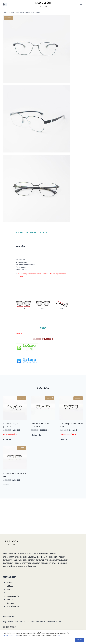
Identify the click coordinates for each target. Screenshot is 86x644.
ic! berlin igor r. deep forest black (71, 435)
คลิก (22, 281)
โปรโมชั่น (10, 586)
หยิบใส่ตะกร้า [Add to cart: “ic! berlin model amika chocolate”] (37, 445)
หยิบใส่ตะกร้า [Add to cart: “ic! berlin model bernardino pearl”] (9, 495)
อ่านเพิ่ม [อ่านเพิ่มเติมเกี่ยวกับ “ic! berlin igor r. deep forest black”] (63, 449)
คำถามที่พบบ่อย (13, 607)
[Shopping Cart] (5, 4)
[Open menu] (81, 4)
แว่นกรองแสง (8, 563)
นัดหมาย (10, 600)
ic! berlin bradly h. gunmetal (10, 435)
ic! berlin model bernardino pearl (15, 485)
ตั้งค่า (59, 638)
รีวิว (8, 593)
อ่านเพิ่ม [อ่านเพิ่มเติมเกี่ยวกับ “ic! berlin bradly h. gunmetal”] (7, 449)
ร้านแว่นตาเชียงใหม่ (21, 554)
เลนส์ (8, 589)
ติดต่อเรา (10, 603)
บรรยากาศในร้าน (13, 596)
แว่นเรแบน (32, 557)
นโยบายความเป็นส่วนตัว (9, 638)
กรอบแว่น (10, 583)
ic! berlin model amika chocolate (41, 435)
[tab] (43, 398)
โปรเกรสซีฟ (60, 557)
